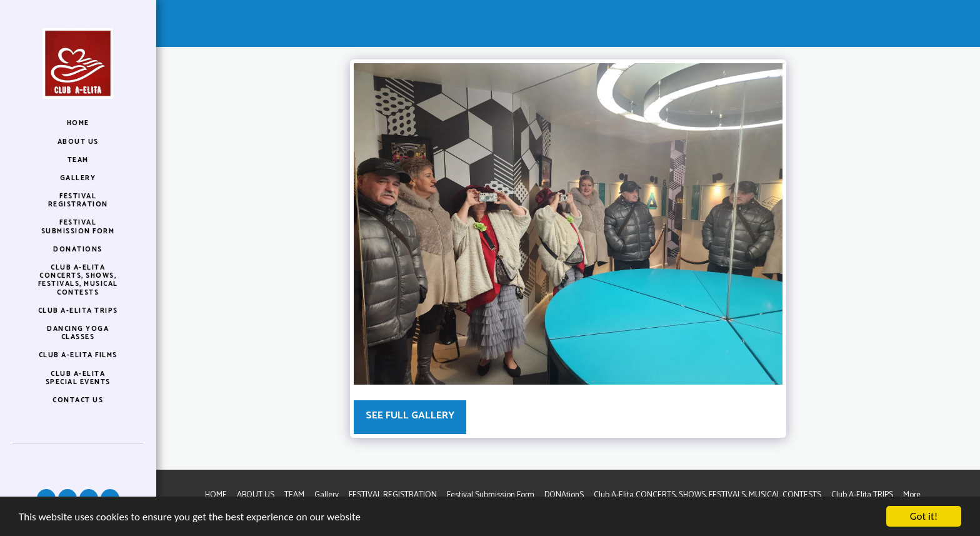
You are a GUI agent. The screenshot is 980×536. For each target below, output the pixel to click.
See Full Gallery (410, 416)
